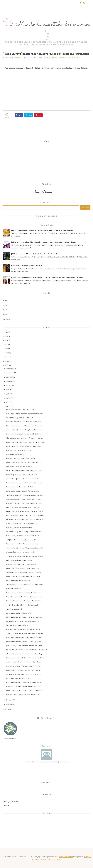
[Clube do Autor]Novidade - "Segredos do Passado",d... (25, 548)
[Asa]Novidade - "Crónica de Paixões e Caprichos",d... (24, 662)
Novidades (6, 310)
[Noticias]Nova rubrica (14, 589)
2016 (6, 349)
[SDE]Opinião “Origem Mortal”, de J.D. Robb (28, 266)
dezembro (10, 369)
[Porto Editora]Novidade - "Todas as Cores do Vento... (24, 568)
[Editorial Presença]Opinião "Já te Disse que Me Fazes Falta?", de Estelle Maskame (43, 242)
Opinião (5, 305)
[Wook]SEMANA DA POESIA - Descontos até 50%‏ (23, 524)
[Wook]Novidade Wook (14, 609)
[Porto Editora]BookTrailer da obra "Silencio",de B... (23, 576)
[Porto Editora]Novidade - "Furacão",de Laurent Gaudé (25, 511)
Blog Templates (66, 857)
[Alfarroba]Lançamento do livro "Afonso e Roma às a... (24, 438)
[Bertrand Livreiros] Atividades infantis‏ (19, 528)
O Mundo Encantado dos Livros (49, 24)
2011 (6, 710)
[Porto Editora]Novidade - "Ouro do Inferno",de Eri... (24, 670)
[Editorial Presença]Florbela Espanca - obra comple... (24, 682)
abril (8, 402)
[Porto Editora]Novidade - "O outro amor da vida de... (24, 462)
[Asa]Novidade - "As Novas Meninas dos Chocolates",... (24, 572)
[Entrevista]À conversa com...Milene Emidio (21, 410)
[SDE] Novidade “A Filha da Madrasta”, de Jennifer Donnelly (34, 254)
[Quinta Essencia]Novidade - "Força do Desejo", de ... (24, 674)
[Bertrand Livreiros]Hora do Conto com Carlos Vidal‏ (24, 503)
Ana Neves (16, 58)
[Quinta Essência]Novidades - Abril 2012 (19, 418)
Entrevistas (6, 319)
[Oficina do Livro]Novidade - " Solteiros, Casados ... (23, 605)
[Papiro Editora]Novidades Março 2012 (19, 560)
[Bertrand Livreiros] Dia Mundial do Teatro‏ (20, 487)
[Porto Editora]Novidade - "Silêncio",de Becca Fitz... (24, 593)
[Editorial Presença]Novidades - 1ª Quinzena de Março (24, 617)
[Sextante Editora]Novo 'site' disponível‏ (19, 467)
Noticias (5, 314)
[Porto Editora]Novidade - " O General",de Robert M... (24, 426)
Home (5, 301)
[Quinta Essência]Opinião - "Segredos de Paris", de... (24, 532)
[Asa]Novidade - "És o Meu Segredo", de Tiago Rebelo (24, 585)
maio (8, 398)
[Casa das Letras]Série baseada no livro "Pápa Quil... (24, 686)
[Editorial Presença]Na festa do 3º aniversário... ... (22, 491)
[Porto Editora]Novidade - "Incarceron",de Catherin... (24, 434)
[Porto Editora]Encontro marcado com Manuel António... (25, 442)
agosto (9, 385)
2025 (6, 332)
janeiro (9, 704)
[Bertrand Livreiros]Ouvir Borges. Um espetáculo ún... (24, 544)
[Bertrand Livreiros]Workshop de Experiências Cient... (24, 629)
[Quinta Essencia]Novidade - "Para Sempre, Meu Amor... (25, 519)
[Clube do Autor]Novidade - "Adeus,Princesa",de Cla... (24, 638)
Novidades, (64, 58)
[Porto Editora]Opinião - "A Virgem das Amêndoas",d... (24, 690)
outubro (9, 377)
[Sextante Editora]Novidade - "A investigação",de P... (24, 422)
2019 (6, 336)
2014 (6, 357)
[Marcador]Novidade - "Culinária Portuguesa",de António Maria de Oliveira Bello (42, 230)
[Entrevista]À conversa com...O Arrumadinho (21, 552)
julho (8, 390)
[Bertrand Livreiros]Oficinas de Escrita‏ (19, 450)
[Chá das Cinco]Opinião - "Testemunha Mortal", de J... (24, 479)
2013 (6, 361)
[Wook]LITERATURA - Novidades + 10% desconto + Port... (25, 495)
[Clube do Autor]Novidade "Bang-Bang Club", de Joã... (25, 430)
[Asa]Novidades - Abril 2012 (15, 454)
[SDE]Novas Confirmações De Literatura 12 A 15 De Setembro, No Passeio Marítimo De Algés (47, 278)
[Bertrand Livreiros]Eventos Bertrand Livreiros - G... (23, 666)
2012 (6, 366)
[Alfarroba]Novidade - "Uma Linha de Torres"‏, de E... (23, 507)
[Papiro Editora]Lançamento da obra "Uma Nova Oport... (25, 515)
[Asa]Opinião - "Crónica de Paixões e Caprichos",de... (24, 446)
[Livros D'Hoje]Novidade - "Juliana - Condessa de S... (24, 597)
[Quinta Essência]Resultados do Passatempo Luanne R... (25, 556)
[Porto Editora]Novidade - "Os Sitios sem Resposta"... (24, 483)
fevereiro (9, 700)
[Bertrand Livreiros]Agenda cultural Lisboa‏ (20, 458)
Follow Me (6, 806)
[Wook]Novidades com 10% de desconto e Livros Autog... (26, 658)
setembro (10, 381)
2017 (6, 345)
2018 (6, 340)
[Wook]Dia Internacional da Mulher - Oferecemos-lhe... (25, 633)
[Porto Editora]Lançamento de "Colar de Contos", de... (24, 646)
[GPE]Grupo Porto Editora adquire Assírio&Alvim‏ (22, 540)
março (9, 406)
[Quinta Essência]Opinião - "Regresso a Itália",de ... (23, 621)
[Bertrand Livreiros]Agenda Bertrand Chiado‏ (21, 564)
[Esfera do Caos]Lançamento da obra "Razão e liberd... (25, 601)
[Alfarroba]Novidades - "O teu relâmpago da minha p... (25, 654)
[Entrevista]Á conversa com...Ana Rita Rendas (21, 475)
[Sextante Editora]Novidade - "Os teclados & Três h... (24, 499)
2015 (6, 353)
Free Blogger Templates (51, 860)
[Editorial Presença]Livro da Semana (18, 581)
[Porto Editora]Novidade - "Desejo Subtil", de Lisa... (23, 536)
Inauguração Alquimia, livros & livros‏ (18, 625)
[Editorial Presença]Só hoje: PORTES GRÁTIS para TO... (24, 642)
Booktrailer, (54, 58)
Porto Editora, (74, 58)
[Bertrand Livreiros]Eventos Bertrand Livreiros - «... (23, 695)
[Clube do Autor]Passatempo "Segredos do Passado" (24, 414)
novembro (10, 373)
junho (8, 394)
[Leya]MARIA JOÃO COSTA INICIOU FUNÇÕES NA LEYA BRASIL (27, 650)
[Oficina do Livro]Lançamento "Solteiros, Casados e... (24, 471)
